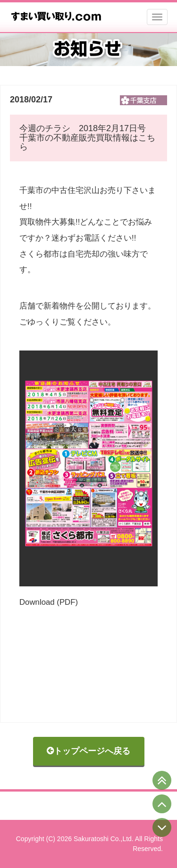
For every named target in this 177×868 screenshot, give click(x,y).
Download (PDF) (49, 602)
